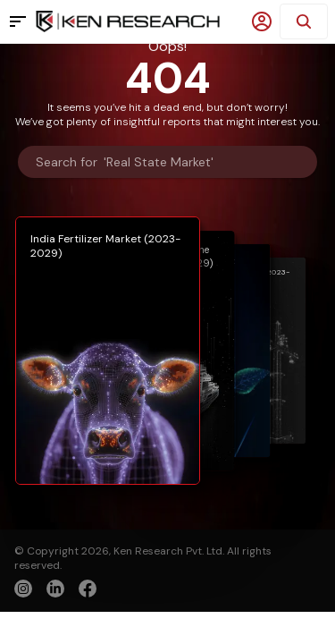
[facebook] (88, 590)
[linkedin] (55, 589)
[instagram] (23, 589)
